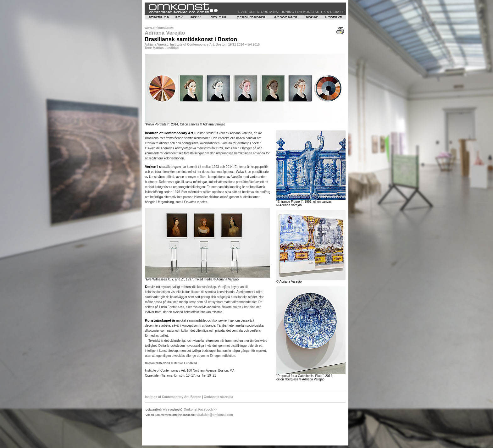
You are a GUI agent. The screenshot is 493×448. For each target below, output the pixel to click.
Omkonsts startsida (218, 397)
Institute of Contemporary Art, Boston (173, 397)
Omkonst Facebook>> (200, 409)
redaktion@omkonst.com (214, 415)
